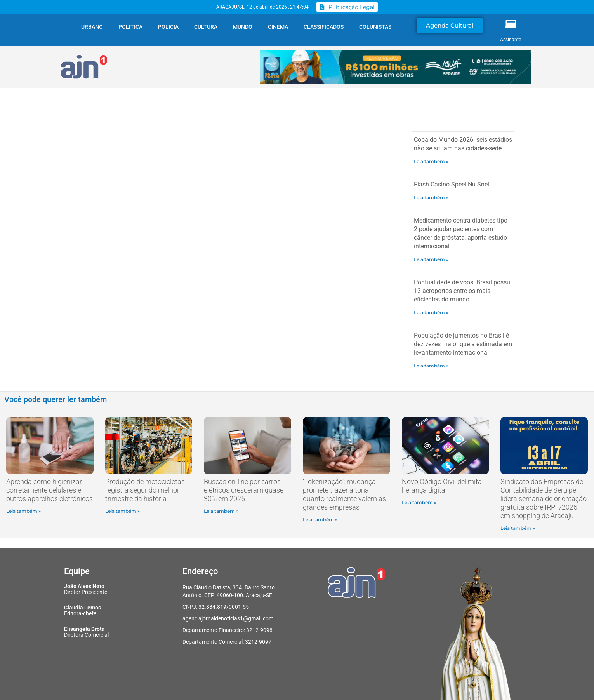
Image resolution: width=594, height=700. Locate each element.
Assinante (511, 40)
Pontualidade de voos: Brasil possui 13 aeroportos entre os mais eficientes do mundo (463, 291)
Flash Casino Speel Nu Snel (452, 184)
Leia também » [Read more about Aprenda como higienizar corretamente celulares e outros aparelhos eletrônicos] (23, 511)
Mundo (243, 27)
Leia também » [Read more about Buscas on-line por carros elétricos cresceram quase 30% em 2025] (221, 511)
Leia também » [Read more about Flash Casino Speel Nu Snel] (431, 198)
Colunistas (375, 27)
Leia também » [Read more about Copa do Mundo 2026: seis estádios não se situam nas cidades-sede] (431, 161)
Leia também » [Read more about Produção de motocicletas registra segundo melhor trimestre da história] (122, 511)
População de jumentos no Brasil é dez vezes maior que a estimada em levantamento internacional (463, 344)
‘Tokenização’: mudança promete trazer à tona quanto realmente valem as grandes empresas (344, 494)
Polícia (168, 27)
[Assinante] (511, 24)
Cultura (206, 27)
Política (130, 27)
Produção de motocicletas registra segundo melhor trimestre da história (145, 490)
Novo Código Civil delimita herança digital (442, 486)
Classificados (324, 27)
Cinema (278, 27)
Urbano (92, 27)
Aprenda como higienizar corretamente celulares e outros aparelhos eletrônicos (49, 490)
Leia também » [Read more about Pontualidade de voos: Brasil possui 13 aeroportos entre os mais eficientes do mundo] (431, 313)
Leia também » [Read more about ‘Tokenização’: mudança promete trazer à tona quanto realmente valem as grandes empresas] (320, 520)
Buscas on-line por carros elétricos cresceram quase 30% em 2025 (244, 490)
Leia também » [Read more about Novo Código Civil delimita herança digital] (419, 502)
